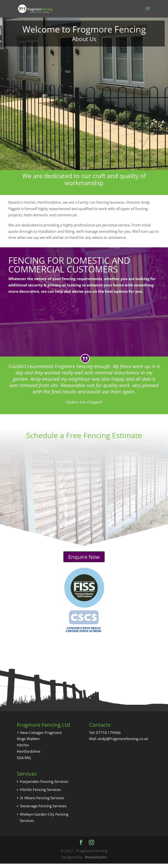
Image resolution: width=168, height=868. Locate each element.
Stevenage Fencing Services (43, 810)
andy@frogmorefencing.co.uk (123, 743)
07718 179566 (108, 737)
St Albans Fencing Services (42, 802)
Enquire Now (84, 561)
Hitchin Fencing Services (40, 794)
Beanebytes (96, 861)
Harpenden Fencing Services (44, 786)
